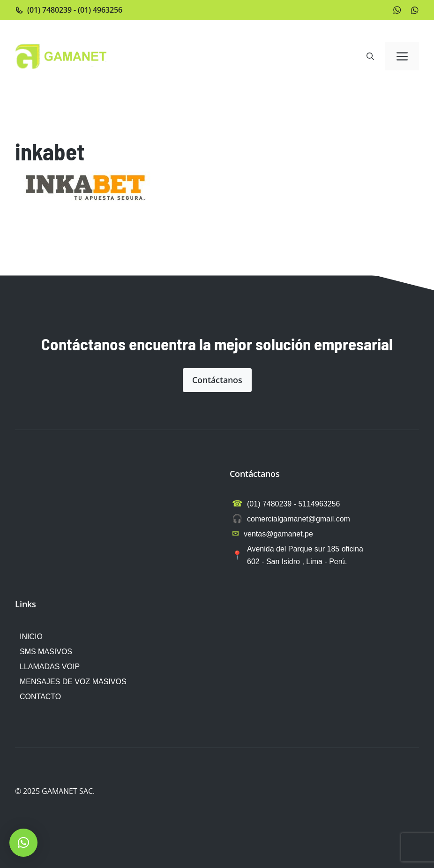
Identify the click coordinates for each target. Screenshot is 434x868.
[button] (370, 56)
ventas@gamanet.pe (278, 534)
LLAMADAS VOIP (50, 667)
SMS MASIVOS (46, 652)
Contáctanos (217, 380)
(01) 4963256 (100, 10)
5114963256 (319, 504)
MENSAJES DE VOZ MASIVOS (73, 682)
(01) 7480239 (49, 10)
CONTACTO (40, 697)
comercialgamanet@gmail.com (299, 519)
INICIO (31, 637)
